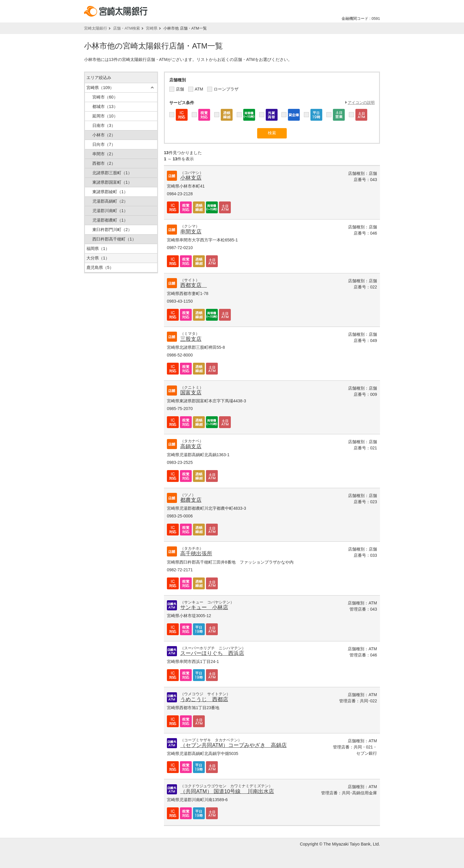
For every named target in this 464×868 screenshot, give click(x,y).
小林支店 (191, 178)
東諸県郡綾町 (110, 192)
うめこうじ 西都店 (204, 699)
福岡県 (98, 249)
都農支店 (191, 500)
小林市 (104, 135)
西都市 (104, 163)
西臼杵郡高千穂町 (114, 239)
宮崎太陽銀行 (96, 28)
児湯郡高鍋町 (110, 201)
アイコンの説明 (361, 103)
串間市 (104, 154)
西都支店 (194, 285)
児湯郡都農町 (110, 220)
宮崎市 (105, 97)
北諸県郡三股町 (112, 173)
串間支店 (191, 232)
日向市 (104, 144)
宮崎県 (152, 28)
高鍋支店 (191, 446)
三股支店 (191, 339)
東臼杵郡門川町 (112, 230)
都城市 (105, 107)
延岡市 (105, 116)
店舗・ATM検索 (127, 28)
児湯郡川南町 (110, 211)
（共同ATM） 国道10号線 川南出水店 (227, 791)
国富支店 (191, 393)
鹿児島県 (100, 267)
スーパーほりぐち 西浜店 (212, 653)
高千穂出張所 (196, 554)
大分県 (98, 258)
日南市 (104, 125)
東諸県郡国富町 (112, 182)
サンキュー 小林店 (204, 607)
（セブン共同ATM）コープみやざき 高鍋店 (233, 745)
